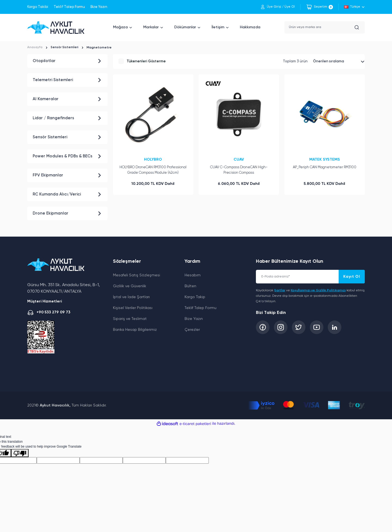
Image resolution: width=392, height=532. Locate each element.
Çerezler (192, 330)
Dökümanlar (185, 27)
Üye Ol (290, 7)
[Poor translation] (20, 453)
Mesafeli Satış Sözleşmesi (137, 275)
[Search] (325, 27)
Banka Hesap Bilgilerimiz (135, 330)
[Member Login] (263, 7)
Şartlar (280, 291)
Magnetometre (100, 48)
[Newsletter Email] (310, 277)
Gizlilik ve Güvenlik (130, 286)
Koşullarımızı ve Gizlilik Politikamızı (318, 291)
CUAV (239, 158)
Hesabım (193, 275)
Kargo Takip (195, 297)
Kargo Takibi (38, 7)
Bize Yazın (99, 7)
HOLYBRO (153, 158)
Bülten (190, 286)
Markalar (151, 27)
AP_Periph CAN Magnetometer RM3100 (325, 166)
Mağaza (120, 27)
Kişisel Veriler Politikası (133, 308)
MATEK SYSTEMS (325, 158)
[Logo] (56, 27)
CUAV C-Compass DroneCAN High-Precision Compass (239, 169)
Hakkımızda (250, 27)
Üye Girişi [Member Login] (274, 7)
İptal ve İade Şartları (131, 297)
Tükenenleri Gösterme (146, 61)
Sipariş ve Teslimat (130, 319)
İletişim (218, 27)
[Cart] (319, 7)
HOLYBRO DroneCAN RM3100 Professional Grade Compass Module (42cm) (153, 169)
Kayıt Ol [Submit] (352, 277)
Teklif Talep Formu (69, 7)
